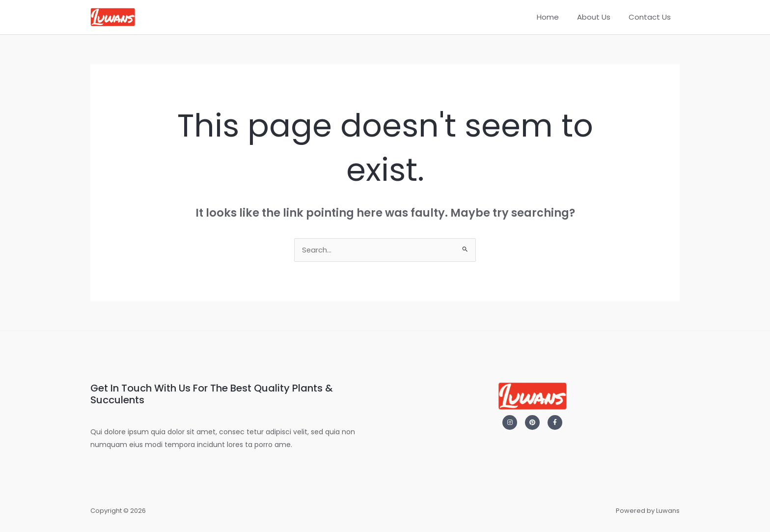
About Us (599, 17)
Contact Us (651, 17)
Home (556, 17)
